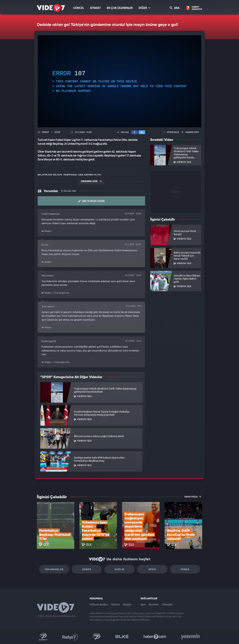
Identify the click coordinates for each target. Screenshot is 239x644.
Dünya (87, 569)
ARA (175, 8)
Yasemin (191, 637)
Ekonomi (154, 604)
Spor (152, 569)
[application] (120, 81)
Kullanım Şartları (99, 604)
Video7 (45, 132)
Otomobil (167, 604)
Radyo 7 (70, 637)
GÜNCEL (79, 8)
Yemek (185, 569)
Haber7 (155, 637)
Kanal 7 (43, 637)
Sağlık (119, 569)
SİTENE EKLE (171, 132)
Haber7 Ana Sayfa (194, 8)
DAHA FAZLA (193, 497)
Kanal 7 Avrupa (97, 637)
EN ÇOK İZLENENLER (120, 8)
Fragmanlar (54, 569)
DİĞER (144, 8)
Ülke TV (122, 637)
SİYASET (95, 8)
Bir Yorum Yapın (91, 201)
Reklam (115, 604)
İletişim (127, 604)
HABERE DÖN (190, 132)
